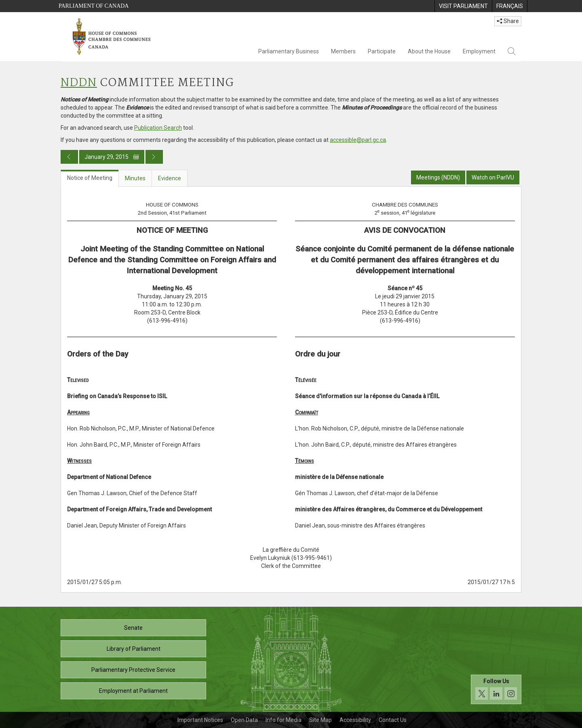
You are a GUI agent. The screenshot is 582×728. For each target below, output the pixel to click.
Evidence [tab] (170, 178)
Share (508, 21)
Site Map (321, 720)
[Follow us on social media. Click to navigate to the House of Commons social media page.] (496, 689)
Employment (479, 51)
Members (343, 51)
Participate (382, 51)
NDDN (79, 83)
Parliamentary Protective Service (133, 670)
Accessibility (355, 720)
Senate (133, 628)
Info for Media (284, 720)
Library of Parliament (134, 649)
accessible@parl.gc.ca (358, 140)
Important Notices (200, 720)
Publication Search (158, 128)
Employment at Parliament (133, 691)
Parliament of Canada (94, 6)
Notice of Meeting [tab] (90, 178)
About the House (429, 51)
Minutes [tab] (135, 178)
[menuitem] (463, 6)
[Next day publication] (154, 157)
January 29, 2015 (112, 157)
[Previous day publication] (69, 157)
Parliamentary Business (289, 51)
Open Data (244, 720)
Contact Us (393, 720)
